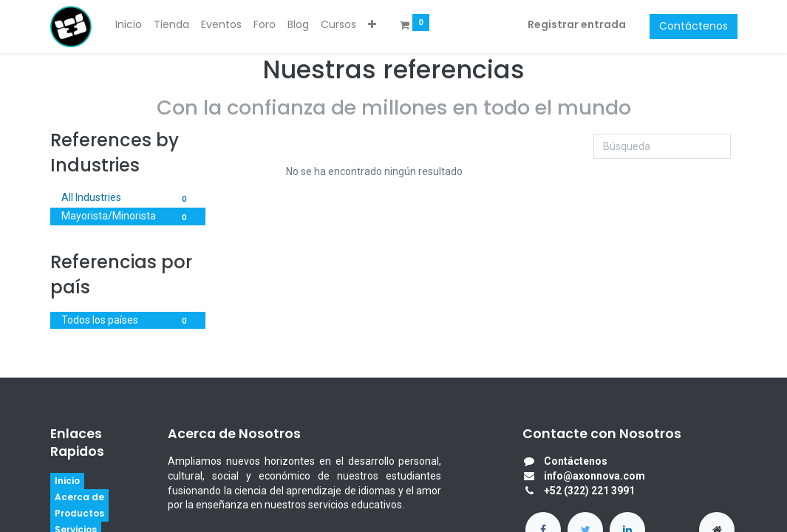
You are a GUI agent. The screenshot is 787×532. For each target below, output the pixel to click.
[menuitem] (129, 25)
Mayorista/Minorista (128, 217)
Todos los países (128, 321)
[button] (372, 25)
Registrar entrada (577, 24)
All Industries (128, 199)
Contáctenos (694, 26)
